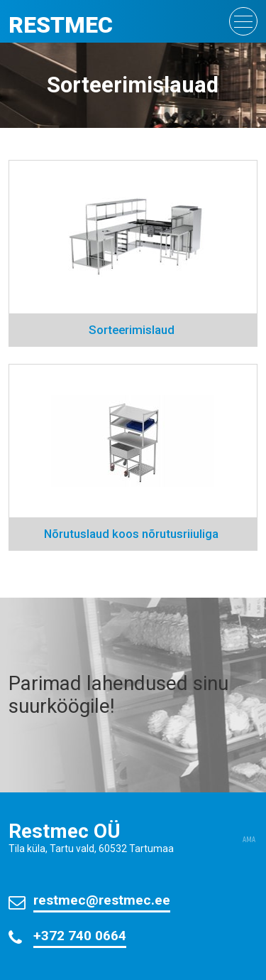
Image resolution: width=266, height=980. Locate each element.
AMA (249, 840)
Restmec (61, 25)
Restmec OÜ (65, 831)
